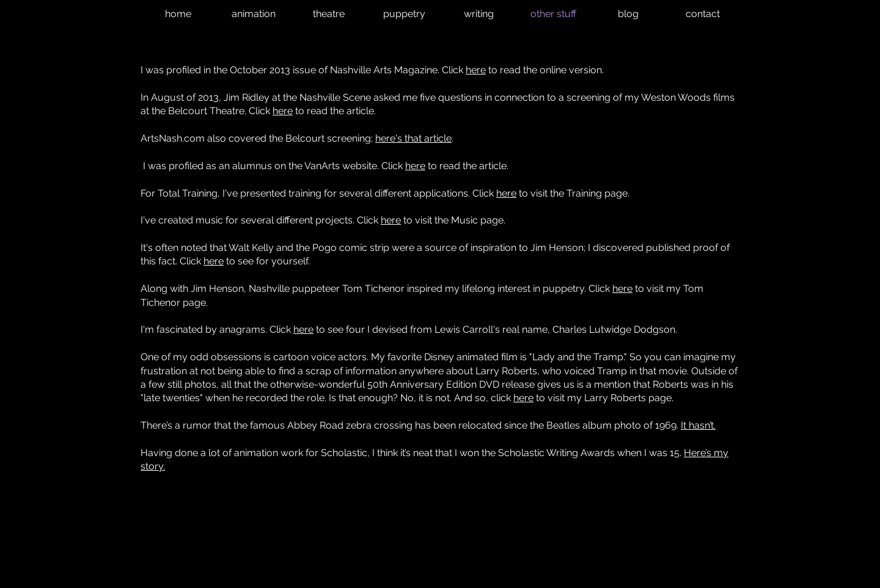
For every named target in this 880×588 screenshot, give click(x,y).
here (476, 70)
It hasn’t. (698, 425)
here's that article (413, 138)
